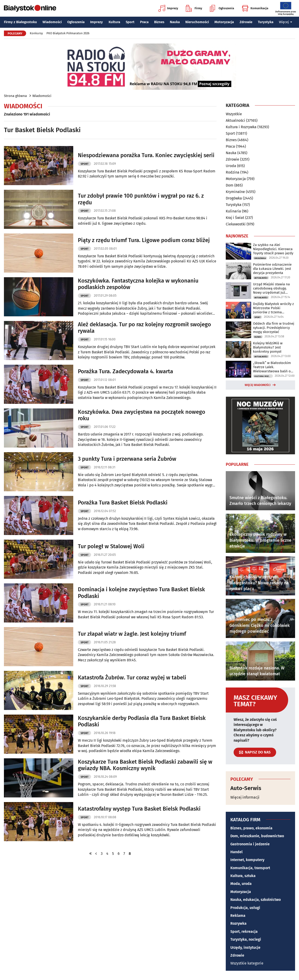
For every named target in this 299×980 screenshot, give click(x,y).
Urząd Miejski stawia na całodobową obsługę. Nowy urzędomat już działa (271, 288)
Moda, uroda (241, 884)
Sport (130, 22)
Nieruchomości (197, 22)
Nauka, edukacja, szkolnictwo (256, 900)
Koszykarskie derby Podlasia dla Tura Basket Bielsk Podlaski (142, 721)
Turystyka (266, 22)
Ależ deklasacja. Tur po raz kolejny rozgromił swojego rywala (144, 328)
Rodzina (233, 172)
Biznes (159, 22)
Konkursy (36, 33)
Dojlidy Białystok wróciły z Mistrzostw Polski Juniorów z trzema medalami (273, 308)
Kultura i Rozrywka (241, 127)
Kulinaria (233, 211)
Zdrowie (246, 22)
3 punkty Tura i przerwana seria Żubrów (127, 459)
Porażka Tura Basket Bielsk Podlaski (123, 503)
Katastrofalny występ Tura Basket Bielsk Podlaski (139, 809)
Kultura (114, 22)
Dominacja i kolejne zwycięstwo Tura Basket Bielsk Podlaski (141, 593)
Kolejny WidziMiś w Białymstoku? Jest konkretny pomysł (268, 347)
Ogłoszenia (222, 8)
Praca (144, 22)
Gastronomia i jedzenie (250, 844)
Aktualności (235, 120)
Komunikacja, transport (250, 868)
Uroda (231, 166)
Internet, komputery (247, 860)
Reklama (238, 916)
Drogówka (234, 198)
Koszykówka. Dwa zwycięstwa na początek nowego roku (142, 415)
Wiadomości (52, 22)
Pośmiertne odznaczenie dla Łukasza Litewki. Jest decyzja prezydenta (272, 269)
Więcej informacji (245, 797)
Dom (230, 185)
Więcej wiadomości (258, 385)
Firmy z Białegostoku (20, 22)
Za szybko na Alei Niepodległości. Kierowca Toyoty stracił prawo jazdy (273, 249)
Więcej (286, 22)
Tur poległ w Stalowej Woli (111, 546)
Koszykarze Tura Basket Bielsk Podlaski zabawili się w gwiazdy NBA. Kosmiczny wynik (145, 765)
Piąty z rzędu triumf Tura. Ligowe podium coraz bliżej (144, 240)
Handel (236, 852)
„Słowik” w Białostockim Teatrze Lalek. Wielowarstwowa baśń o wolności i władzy (272, 367)
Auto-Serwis (246, 788)
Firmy (194, 8)
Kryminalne (235, 192)
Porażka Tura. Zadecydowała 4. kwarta (125, 371)
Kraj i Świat (235, 218)
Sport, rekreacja (244, 932)
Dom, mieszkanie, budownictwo (257, 836)
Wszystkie (234, 114)
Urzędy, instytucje (245, 947)
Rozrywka (238, 923)
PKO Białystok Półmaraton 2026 (68, 33)
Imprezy (168, 8)
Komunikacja (255, 8)
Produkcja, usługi (245, 908)
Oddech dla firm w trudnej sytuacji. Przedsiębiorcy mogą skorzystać (274, 328)
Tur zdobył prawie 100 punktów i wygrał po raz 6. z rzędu (141, 199)
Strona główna (15, 96)
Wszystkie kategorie (247, 963)
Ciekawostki (236, 224)
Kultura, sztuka (243, 876)
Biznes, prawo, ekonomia (251, 828)
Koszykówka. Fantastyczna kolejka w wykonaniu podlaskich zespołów (138, 284)
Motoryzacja (224, 22)
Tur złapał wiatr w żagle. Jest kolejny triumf (132, 634)
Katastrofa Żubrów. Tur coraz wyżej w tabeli (132, 678)
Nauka (175, 22)
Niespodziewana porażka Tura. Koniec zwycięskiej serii (146, 155)
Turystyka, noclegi (246, 939)
